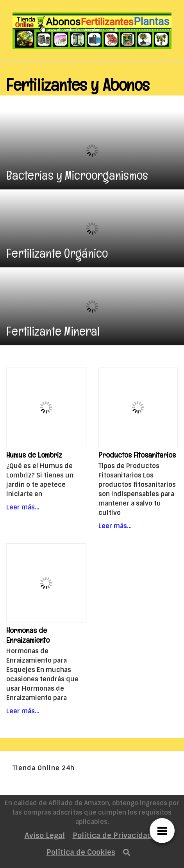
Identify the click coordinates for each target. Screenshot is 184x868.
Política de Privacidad (112, 836)
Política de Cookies (81, 852)
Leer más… (23, 507)
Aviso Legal (45, 836)
